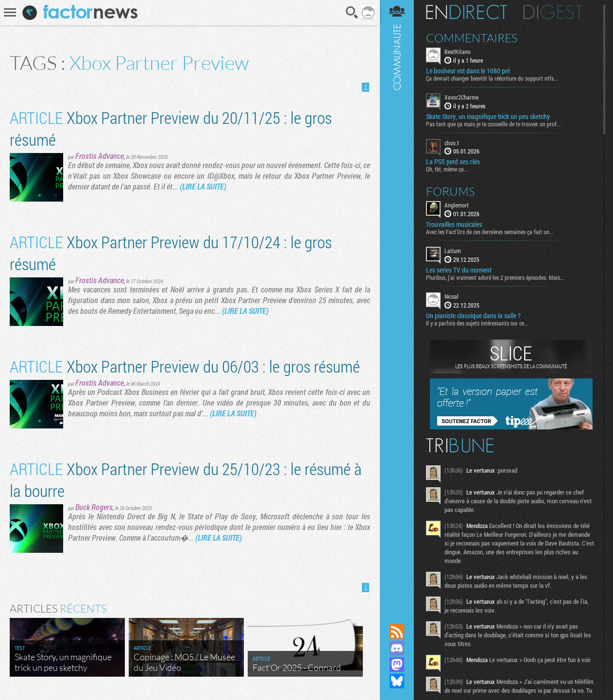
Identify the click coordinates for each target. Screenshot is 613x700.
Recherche (352, 13)
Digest (553, 12)
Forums (451, 191)
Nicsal (451, 296)
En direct (467, 12)
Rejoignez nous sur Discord (397, 648)
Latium (453, 251)
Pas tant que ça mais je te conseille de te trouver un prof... (494, 124)
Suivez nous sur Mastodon (397, 665)
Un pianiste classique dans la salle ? (473, 316)
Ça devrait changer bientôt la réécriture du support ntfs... (492, 78)
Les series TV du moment (459, 270)
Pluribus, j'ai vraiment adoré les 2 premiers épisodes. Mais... (495, 277)
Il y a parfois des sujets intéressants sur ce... (477, 323)
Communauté (397, 303)
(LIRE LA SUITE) (203, 186)
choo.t (452, 143)
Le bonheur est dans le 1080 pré (468, 71)
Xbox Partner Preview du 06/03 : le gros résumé (185, 366)
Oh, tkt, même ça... (447, 169)
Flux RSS (397, 632)
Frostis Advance (100, 156)
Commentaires (472, 38)
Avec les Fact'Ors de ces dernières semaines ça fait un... (490, 232)
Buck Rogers (94, 507)
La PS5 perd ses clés (453, 162)
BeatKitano (458, 51)
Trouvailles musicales (454, 224)
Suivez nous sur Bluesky (397, 681)
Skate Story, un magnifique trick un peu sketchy (488, 117)
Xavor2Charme (461, 97)
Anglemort (457, 205)
